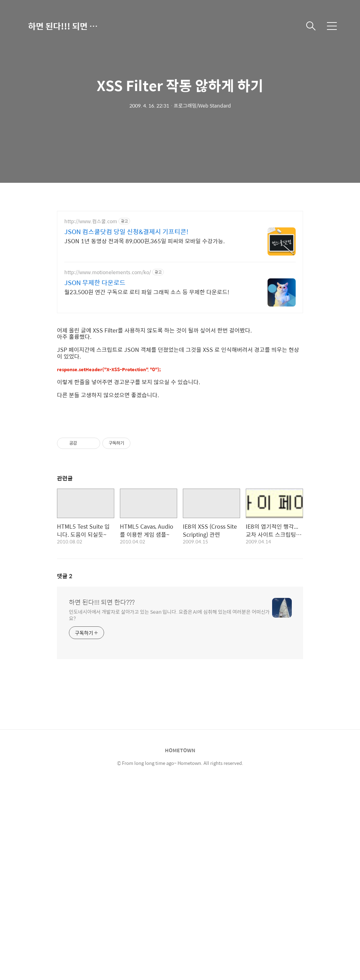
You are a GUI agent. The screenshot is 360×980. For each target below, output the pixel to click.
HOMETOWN (180, 947)
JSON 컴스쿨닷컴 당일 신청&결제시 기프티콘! (126, 232)
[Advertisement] (180, 369)
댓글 (65, 773)
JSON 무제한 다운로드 (95, 283)
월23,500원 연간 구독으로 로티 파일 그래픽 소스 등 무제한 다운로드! (147, 292)
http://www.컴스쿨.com (91, 221)
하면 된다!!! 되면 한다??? (63, 26)
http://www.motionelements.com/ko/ (108, 272)
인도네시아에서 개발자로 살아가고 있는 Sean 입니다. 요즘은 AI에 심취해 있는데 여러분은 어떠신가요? (169, 812)
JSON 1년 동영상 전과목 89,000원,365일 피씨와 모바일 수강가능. (144, 241)
